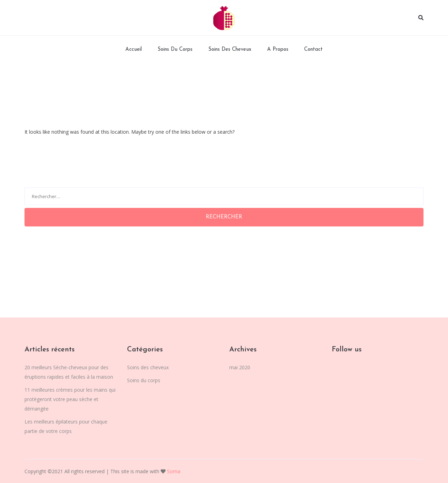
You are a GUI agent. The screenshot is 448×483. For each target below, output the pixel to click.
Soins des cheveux (230, 50)
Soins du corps (175, 50)
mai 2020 (240, 367)
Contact (313, 50)
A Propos (278, 50)
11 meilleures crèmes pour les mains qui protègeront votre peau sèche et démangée (70, 399)
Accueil (134, 50)
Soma (173, 471)
